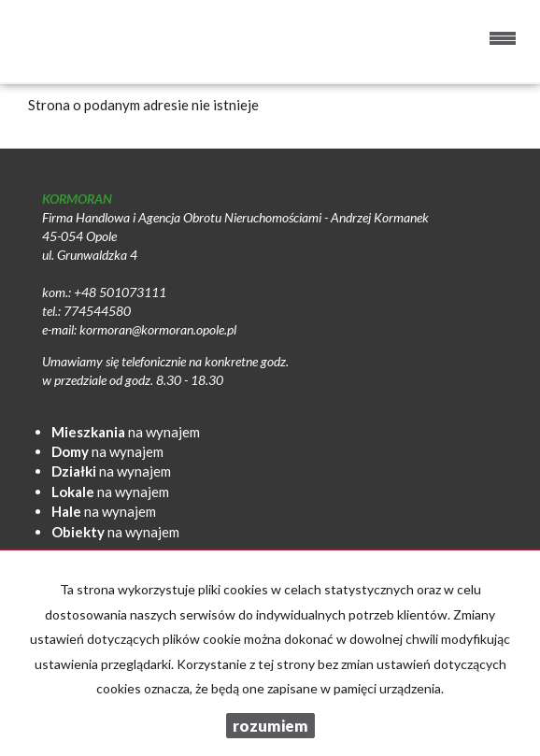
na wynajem (126, 432)
